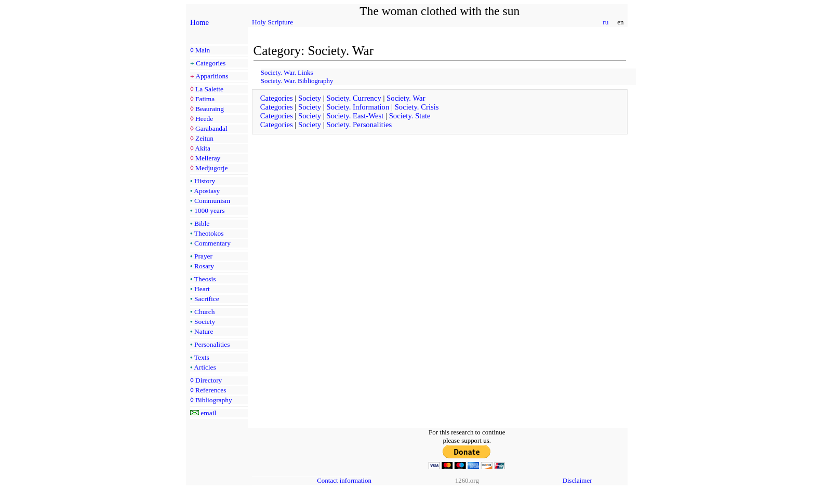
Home (199, 22)
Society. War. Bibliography (297, 81)
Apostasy (207, 191)
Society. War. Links (287, 72)
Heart (202, 289)
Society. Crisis (417, 107)
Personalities (212, 344)
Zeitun (204, 138)
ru (606, 22)
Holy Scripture (272, 22)
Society (205, 322)
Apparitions (212, 76)
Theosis (205, 279)
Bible (202, 223)
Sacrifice (207, 299)
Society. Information (358, 107)
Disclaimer (577, 480)
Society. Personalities (359, 125)
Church (204, 312)
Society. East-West (355, 116)
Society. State (410, 116)
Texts (202, 357)
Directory (209, 380)
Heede (204, 119)
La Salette (209, 89)
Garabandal (211, 128)
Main (203, 50)
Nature (204, 331)
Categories (211, 63)
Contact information (344, 480)
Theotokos (209, 233)
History (205, 181)
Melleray (208, 158)
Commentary (212, 243)
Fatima (205, 99)
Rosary (204, 266)
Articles (205, 367)
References (211, 390)
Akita (203, 148)
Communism (212, 201)
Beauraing (210, 109)
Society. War (406, 98)
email (208, 413)
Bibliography (214, 400)
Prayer (203, 256)
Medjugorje (211, 168)
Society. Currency (354, 98)
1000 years (209, 210)
